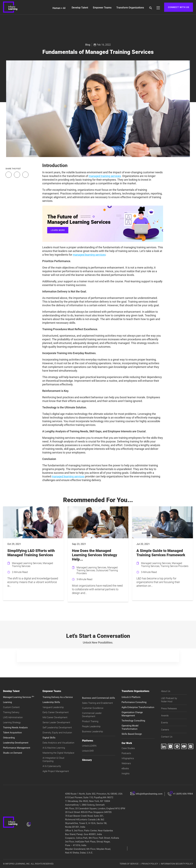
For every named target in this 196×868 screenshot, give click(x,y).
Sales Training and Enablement (97, 703)
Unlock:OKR (88, 751)
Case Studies (128, 748)
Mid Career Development (55, 717)
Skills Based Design (132, 734)
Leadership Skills (51, 702)
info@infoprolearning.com (149, 794)
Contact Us (167, 737)
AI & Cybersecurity (52, 766)
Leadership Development (16, 743)
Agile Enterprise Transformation (138, 707)
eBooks (125, 768)
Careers (165, 730)
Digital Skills (49, 738)
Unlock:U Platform (131, 697)
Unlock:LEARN (89, 746)
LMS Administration (13, 717)
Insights (126, 774)
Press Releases (169, 709)
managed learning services (89, 255)
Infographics (128, 758)
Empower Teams (102, 8)
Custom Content (11, 707)
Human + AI (59, 8)
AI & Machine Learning (54, 748)
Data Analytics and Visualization (58, 743)
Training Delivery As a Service (58, 697)
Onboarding (9, 738)
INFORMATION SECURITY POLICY (177, 864)
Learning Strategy (12, 722)
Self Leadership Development (57, 728)
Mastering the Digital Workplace (58, 753)
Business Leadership (92, 732)
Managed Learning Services (19, 697)
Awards (165, 716)
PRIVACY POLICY (150, 864)
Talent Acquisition (12, 733)
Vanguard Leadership (53, 707)
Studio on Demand (12, 753)
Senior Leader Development (56, 722)
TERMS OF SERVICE (129, 864)
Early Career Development (56, 712)
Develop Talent (80, 8)
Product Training (90, 721)
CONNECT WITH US (179, 7)
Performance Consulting (134, 702)
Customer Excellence (93, 708)
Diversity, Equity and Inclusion (57, 733)
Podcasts (126, 753)
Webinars (126, 763)
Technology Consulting (133, 721)
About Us (166, 691)
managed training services (105, 176)
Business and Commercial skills (99, 698)
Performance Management (17, 748)
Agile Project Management (56, 771)
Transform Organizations (130, 8)
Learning (7, 702)
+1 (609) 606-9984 (183, 794)
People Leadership (91, 726)
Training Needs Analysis (15, 728)
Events (165, 723)
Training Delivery (11, 712)
